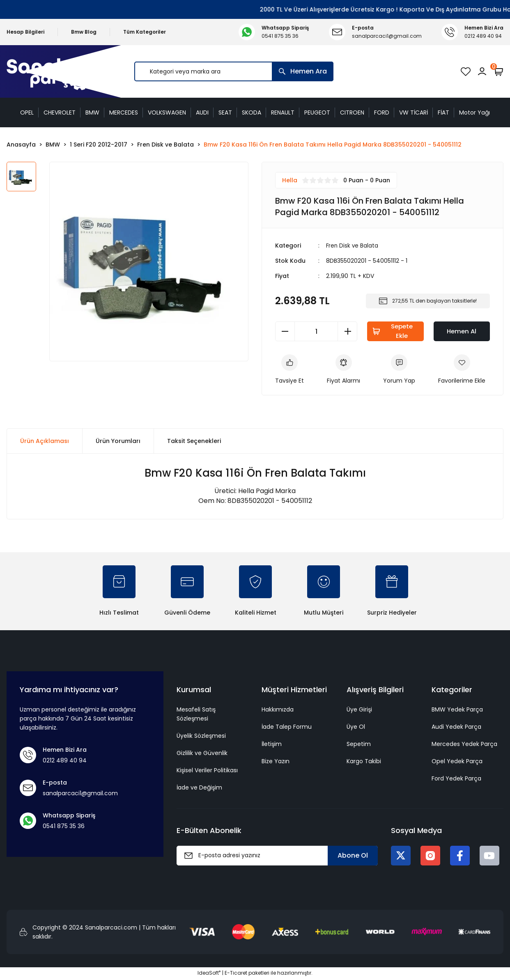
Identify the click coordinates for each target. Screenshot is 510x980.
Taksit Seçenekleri (194, 442)
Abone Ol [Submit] (353, 856)
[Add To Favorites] (462, 370)
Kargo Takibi (364, 762)
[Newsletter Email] (277, 856)
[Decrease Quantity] (285, 331)
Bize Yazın (276, 762)
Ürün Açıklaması (45, 442)
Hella (290, 180)
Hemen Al (462, 331)
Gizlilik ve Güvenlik (202, 754)
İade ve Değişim (199, 788)
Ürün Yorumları (118, 442)
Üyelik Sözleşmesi (201, 737)
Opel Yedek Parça (457, 762)
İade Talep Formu (287, 728)
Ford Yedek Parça (456, 779)
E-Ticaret (236, 974)
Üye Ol (356, 728)
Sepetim (359, 745)
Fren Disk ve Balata (353, 246)
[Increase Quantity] (347, 331)
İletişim (272, 745)
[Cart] (499, 71)
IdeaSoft (209, 974)
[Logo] (51, 72)
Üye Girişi (359, 710)
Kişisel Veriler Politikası (207, 771)
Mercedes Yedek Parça (464, 745)
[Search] (234, 71)
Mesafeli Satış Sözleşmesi (196, 715)
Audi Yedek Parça (456, 728)
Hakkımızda (278, 710)
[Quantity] (316, 331)
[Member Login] (482, 71)
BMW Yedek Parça (457, 710)
